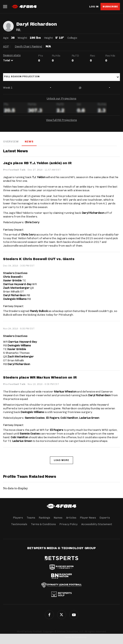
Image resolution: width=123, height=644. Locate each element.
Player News (88, 518)
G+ (74, 615)
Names (58, 518)
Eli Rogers (53, 418)
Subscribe (110, 7)
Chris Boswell (12, 277)
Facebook (49, 615)
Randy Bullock (39, 311)
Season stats (12, 55)
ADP (6, 46)
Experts (105, 518)
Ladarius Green (89, 418)
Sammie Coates (35, 418)
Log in (94, 7)
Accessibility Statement (97, 524)
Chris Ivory (32, 222)
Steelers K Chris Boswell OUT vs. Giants (39, 259)
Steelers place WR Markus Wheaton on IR (40, 377)
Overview (11, 142)
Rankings (45, 518)
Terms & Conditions (43, 524)
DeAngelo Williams (15, 299)
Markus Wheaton (65, 392)
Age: (6, 38)
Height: (49, 38)
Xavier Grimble (12, 280)
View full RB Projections (61, 120)
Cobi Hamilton (69, 418)
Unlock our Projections (62, 98)
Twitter (62, 615)
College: (72, 38)
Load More (62, 460)
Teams (31, 518)
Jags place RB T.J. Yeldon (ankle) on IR (37, 163)
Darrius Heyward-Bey (17, 284)
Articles (71, 518)
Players (18, 518)
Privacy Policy (69, 524)
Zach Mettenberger (16, 288)
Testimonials (19, 524)
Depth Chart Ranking (28, 46)
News (29, 142)
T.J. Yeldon (39, 177)
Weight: (23, 38)
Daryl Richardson (93, 213)
